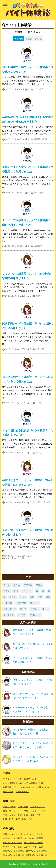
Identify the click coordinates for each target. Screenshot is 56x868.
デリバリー (35, 615)
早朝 (32, 597)
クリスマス (9, 615)
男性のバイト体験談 (12, 834)
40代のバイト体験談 (34, 843)
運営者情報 (8, 792)
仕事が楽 (8, 603)
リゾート (34, 603)
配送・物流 (8, 819)
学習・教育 (21, 819)
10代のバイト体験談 (13, 838)
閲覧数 (29, 39)
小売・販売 (23, 807)
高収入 (13, 597)
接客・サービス (10, 811)
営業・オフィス (38, 807)
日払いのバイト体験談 (36, 855)
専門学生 (28, 585)
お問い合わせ (43, 787)
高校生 (7, 585)
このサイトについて (12, 779)
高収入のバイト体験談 (13, 855)
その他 (31, 819)
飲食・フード (9, 807)
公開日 (20, 39)
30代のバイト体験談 (13, 843)
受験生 (39, 585)
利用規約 (7, 787)
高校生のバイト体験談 (13, 851)
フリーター (27, 591)
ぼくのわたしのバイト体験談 (36, 864)
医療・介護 (23, 815)
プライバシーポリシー (24, 787)
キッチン (22, 615)
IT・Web (24, 811)
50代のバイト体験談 (13, 847)
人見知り (34, 609)
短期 (48, 597)
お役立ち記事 (30, 779)
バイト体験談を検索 (12, 783)
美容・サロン (9, 815)
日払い (23, 597)
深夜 (40, 597)
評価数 (39, 39)
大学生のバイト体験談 (36, 851)
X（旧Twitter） (22, 792)
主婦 (16, 591)
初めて (23, 609)
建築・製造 (36, 815)
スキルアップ (10, 609)
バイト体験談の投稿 (33, 783)
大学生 (17, 585)
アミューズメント (39, 811)
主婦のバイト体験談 (34, 847)
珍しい (45, 609)
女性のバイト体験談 (33, 834)
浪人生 (7, 591)
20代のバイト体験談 (34, 838)
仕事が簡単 (21, 603)
